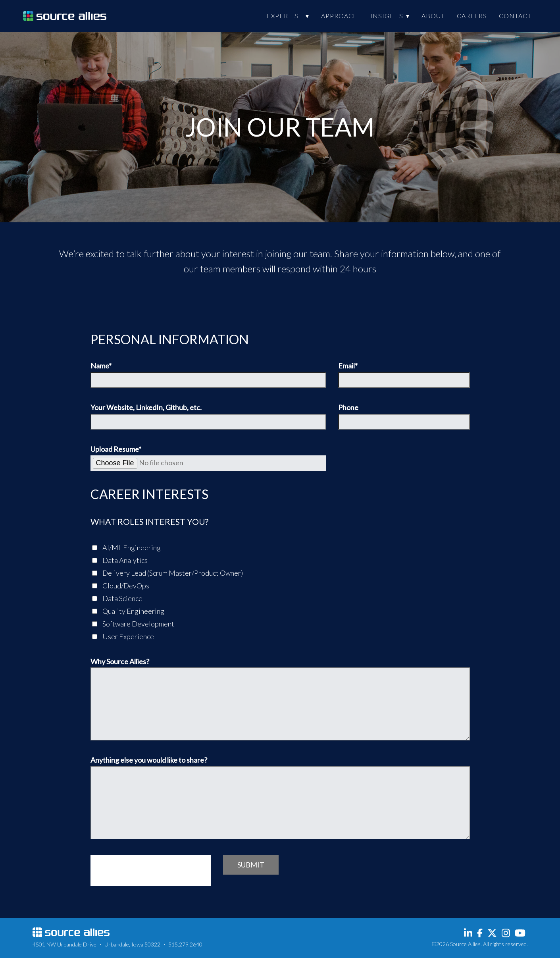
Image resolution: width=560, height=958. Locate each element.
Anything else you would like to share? (280, 798)
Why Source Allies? (280, 699)
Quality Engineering (128, 611)
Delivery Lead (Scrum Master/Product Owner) (167, 573)
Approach (340, 16)
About (433, 16)
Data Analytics (120, 560)
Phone (404, 417)
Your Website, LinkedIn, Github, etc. (209, 417)
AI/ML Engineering (126, 547)
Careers (472, 16)
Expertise (285, 16)
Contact (515, 16)
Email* (404, 375)
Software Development (133, 624)
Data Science (117, 598)
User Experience (123, 636)
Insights (387, 16)
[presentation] (151, 871)
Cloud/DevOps (121, 586)
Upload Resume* (209, 458)
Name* (209, 375)
